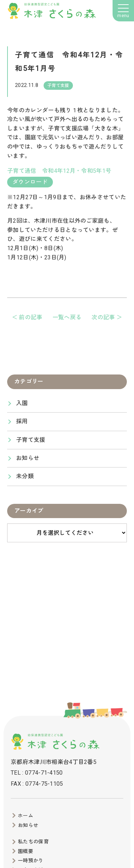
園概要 (26, 851)
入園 (22, 403)
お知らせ (28, 458)
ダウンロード (30, 182)
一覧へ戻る (67, 317)
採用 (22, 421)
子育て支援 (31, 440)
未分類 (25, 476)
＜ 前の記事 (27, 317)
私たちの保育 (33, 842)
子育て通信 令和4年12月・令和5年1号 (59, 171)
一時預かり (31, 861)
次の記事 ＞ (107, 317)
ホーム (26, 816)
